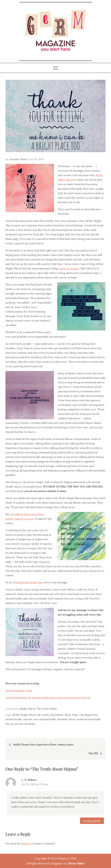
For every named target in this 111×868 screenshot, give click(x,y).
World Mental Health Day (28, 582)
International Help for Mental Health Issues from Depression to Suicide (48, 698)
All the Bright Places (24, 715)
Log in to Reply (92, 821)
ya (12, 724)
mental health (14, 719)
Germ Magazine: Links (19, 690)
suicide (28, 719)
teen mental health (45, 719)
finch (68, 715)
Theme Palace (76, 863)
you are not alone (25, 724)
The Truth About (47, 709)
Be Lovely (43, 715)
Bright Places (28, 709)
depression (57, 715)
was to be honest (68, 268)
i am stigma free (88, 715)
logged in (26, 843)
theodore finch (66, 719)
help (75, 715)
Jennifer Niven (18, 159)
